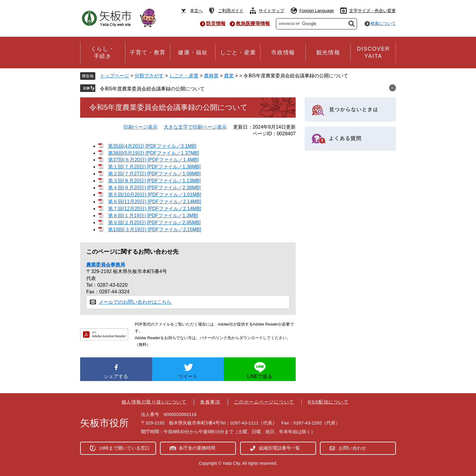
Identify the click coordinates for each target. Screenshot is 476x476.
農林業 (211, 76)
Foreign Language (317, 11)
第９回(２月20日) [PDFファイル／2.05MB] (154, 223)
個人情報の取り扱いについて (154, 402)
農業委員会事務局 (106, 265)
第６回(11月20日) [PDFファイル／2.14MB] (155, 202)
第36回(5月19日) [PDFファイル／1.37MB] (154, 153)
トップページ (114, 76)
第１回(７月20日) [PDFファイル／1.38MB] (154, 167)
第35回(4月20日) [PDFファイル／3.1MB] (152, 146)
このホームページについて (264, 402)
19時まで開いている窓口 (124, 448)
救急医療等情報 (253, 24)
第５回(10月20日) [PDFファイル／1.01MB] (155, 195)
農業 (229, 76)
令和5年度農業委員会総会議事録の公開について (152, 89)
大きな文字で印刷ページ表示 (195, 127)
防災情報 (216, 24)
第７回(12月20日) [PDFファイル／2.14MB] (155, 209)
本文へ (196, 11)
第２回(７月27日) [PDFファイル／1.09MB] (154, 174)
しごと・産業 (184, 76)
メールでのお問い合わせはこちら (135, 302)
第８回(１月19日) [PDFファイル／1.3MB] (153, 216)
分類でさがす (149, 76)
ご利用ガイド (231, 11)
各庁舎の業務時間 (197, 448)
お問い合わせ (352, 448)
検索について (383, 23)
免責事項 (210, 402)
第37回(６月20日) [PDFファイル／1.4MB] (153, 160)
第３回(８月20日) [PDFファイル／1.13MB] (154, 181)
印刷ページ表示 (141, 127)
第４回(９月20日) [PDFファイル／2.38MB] (154, 188)
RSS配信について (328, 402)
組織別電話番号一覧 (279, 448)
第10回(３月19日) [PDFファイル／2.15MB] (155, 230)
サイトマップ (271, 11)
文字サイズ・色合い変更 (372, 11)
